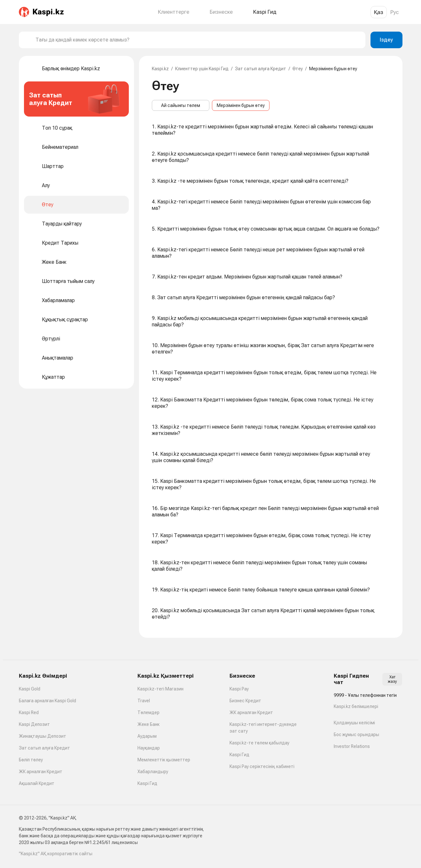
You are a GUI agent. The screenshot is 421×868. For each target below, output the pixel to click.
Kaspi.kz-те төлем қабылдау (259, 743)
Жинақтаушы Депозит (43, 736)
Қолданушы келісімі (354, 723)
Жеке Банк (148, 724)
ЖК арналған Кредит (41, 772)
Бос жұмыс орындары (356, 735)
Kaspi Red (29, 712)
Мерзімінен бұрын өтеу (241, 105)
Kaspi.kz (160, 69)
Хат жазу (392, 679)
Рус (395, 12)
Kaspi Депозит (34, 724)
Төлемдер (148, 712)
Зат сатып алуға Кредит (261, 69)
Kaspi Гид (147, 783)
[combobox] (198, 40)
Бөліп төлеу (31, 760)
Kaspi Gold (30, 689)
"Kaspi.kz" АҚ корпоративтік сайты (56, 854)
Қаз (379, 12)
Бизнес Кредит (245, 701)
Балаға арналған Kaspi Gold (47, 701)
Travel (144, 701)
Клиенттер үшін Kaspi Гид (202, 69)
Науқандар (149, 748)
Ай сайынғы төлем (181, 105)
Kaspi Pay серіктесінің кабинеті (262, 766)
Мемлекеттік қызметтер (164, 760)
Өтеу (298, 69)
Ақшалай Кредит (37, 783)
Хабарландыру (153, 772)
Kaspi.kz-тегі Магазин (160, 689)
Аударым (147, 736)
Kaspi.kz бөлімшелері (356, 706)
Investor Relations (352, 746)
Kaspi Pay (239, 689)
